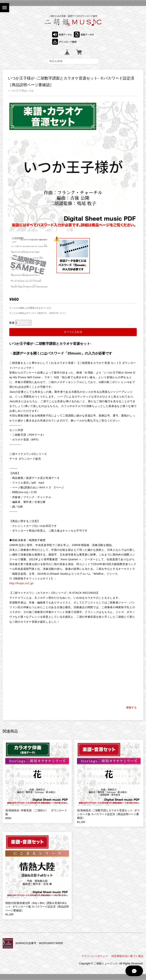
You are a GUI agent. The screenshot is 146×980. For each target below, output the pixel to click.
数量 (12, 323)
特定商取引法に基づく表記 (127, 956)
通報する (131, 707)
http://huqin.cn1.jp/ (21, 583)
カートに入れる (73, 332)
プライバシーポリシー (95, 956)
